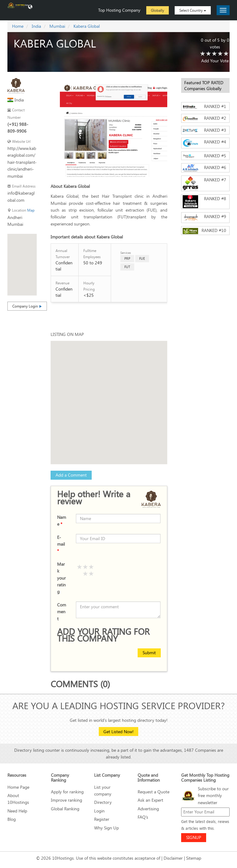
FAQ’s (143, 817)
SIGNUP (194, 837)
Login (99, 811)
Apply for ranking (67, 792)
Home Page (18, 787)
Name (62, 521)
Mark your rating (61, 578)
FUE (142, 258)
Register (102, 819)
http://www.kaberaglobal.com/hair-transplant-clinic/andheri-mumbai (22, 162)
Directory (103, 802)
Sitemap (194, 858)
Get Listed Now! (118, 732)
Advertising (148, 809)
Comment (62, 612)
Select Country (193, 10)
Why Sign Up (106, 828)
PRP (127, 258)
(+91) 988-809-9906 (18, 128)
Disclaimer (173, 858)
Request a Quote (154, 792)
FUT (127, 267)
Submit (149, 653)
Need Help (17, 811)
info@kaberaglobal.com (21, 196)
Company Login (27, 306)
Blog (12, 819)
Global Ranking (65, 809)
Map (31, 210)
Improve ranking (67, 800)
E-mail (61, 544)
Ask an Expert (150, 800)
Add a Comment (71, 475)
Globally (158, 10)
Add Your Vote (215, 61)
